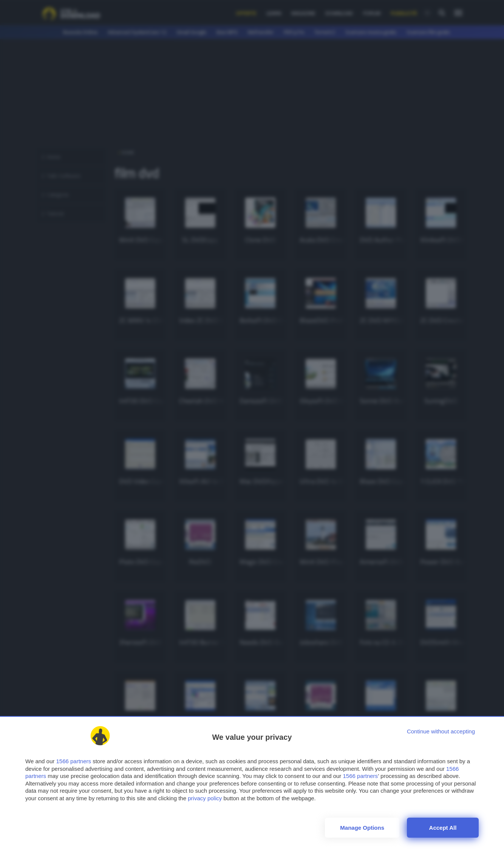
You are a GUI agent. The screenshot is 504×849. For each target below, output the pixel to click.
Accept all (443, 828)
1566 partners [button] (73, 761)
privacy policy (205, 798)
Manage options (362, 828)
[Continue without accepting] (441, 731)
